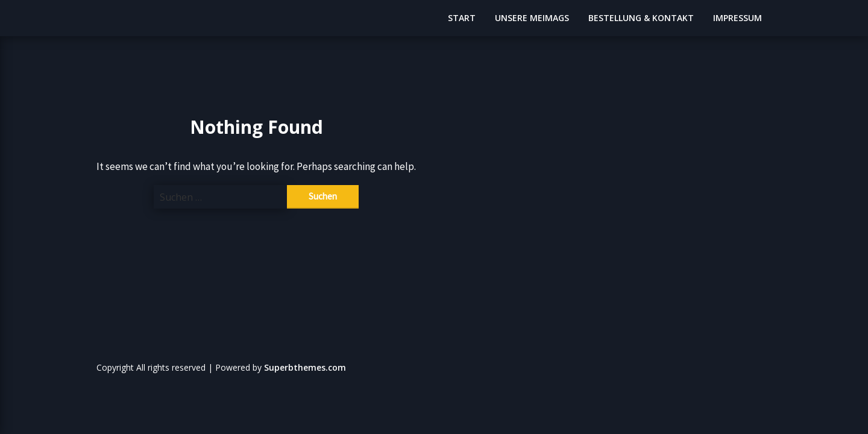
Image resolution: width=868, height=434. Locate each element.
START (462, 18)
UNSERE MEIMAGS (532, 18)
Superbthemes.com (305, 367)
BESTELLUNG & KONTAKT (641, 18)
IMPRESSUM (737, 18)
